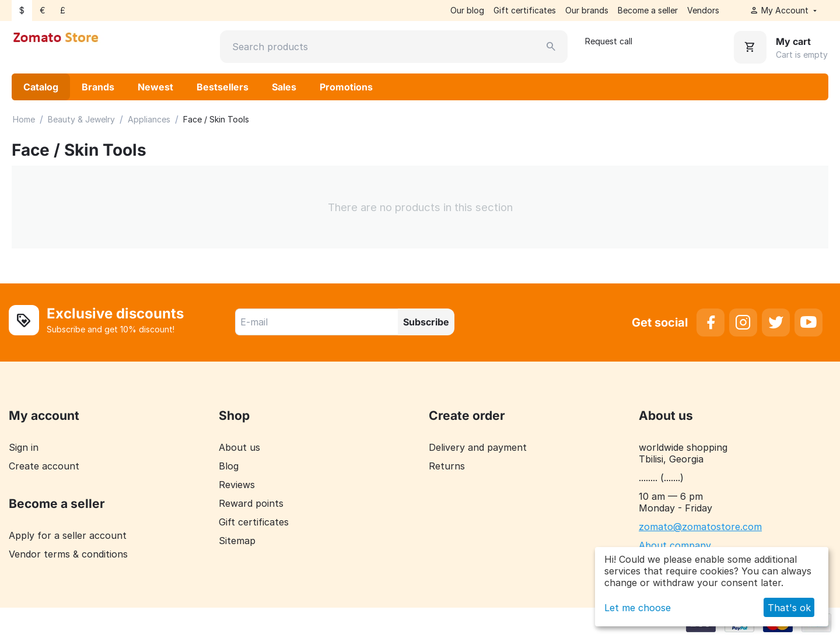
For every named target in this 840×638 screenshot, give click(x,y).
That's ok (789, 608)
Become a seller (648, 10)
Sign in (24, 447)
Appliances (149, 119)
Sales (284, 87)
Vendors (703, 10)
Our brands (587, 10)
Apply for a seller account (68, 535)
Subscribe (426, 322)
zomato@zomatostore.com (700, 527)
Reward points (251, 503)
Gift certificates (525, 10)
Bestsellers (223, 87)
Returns (447, 466)
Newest (155, 87)
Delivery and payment (478, 447)
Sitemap (237, 541)
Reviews (237, 485)
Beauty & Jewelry (81, 119)
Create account (44, 466)
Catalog (41, 87)
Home (24, 119)
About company (675, 545)
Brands (98, 87)
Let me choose (638, 608)
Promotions (346, 87)
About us (239, 447)
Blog (229, 466)
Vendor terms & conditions (68, 554)
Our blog (467, 10)
